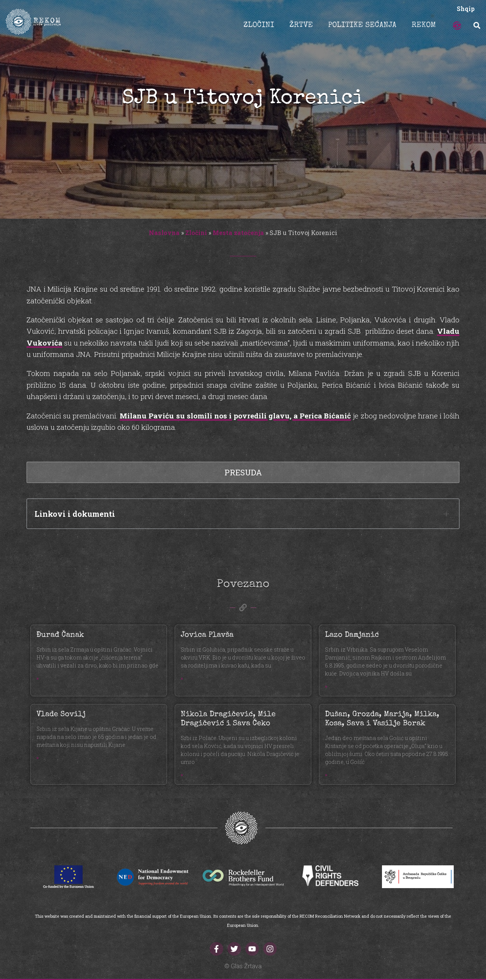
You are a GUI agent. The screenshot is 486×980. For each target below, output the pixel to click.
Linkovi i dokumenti (75, 514)
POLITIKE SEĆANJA (362, 25)
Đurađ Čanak (60, 635)
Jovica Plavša (207, 635)
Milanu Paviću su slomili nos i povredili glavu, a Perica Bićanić (235, 416)
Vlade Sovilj (61, 715)
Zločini (196, 233)
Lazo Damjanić (352, 635)
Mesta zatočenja (238, 233)
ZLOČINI (259, 25)
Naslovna (164, 233)
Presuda (243, 472)
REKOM (424, 25)
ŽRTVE (301, 25)
